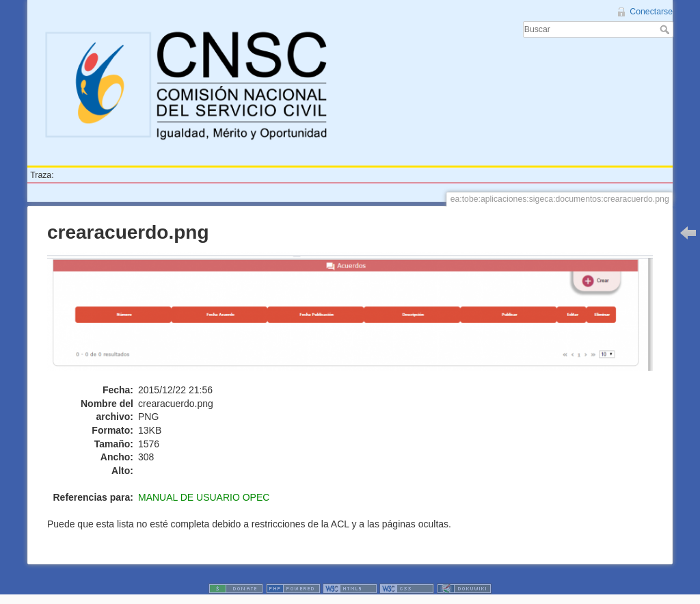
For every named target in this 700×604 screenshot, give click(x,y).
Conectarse (651, 12)
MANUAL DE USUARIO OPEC (204, 497)
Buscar (666, 29)
